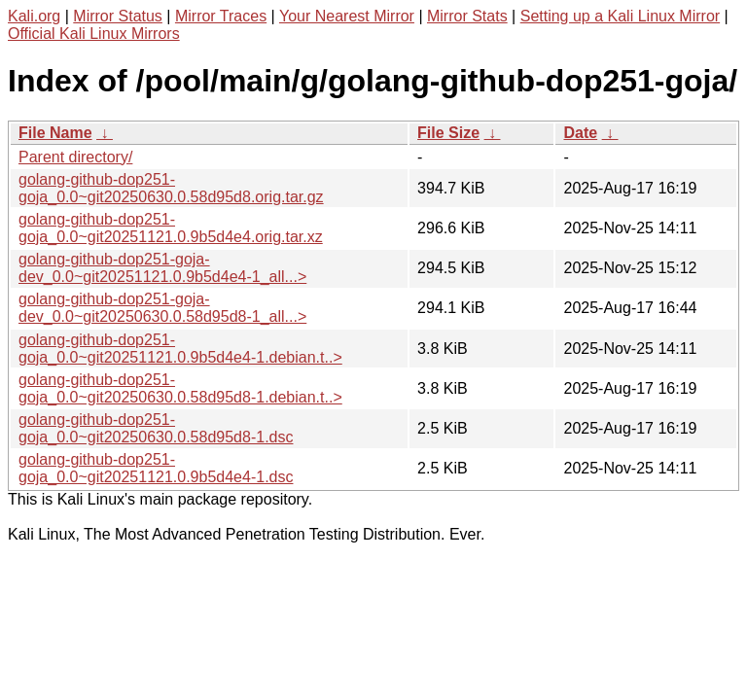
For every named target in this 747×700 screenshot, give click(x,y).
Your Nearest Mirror (347, 16)
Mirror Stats (467, 16)
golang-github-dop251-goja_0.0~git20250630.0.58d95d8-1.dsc (156, 428)
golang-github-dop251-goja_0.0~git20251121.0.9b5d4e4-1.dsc (156, 468)
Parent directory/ (75, 157)
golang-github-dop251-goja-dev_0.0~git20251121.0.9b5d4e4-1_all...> (162, 268)
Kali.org (34, 16)
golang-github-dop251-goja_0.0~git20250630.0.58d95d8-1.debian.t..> (180, 388)
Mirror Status (118, 16)
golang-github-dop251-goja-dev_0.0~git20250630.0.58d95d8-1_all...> (162, 308)
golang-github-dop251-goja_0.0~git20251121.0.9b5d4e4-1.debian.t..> (180, 349)
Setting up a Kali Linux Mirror (620, 16)
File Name (55, 133)
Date (580, 133)
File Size (448, 133)
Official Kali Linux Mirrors (94, 34)
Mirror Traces (221, 16)
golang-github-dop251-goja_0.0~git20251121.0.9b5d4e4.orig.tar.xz (171, 228)
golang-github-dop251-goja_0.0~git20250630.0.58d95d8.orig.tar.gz (171, 188)
